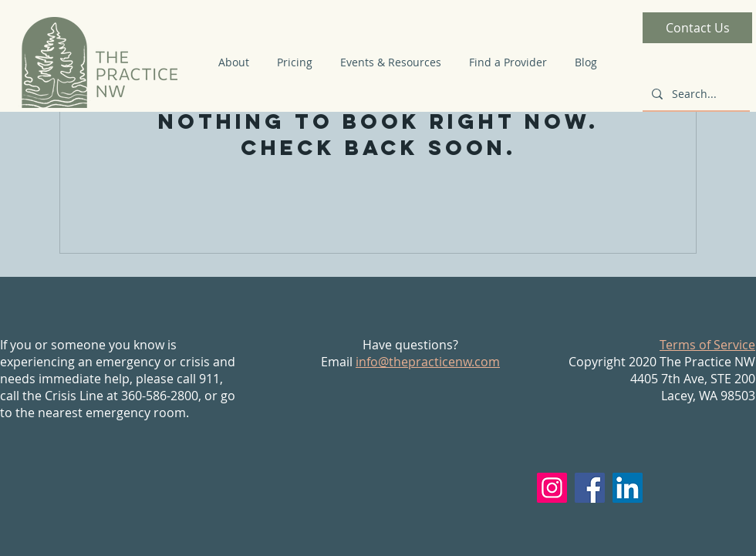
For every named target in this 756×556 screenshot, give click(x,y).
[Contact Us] (697, 28)
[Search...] (695, 94)
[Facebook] (590, 488)
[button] (234, 62)
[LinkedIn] (628, 488)
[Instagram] (552, 488)
